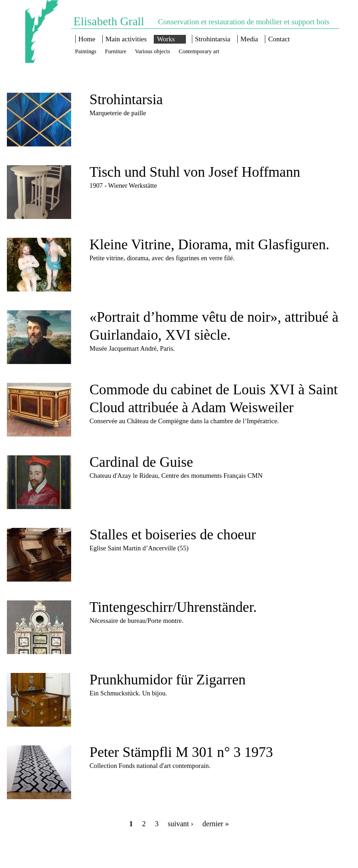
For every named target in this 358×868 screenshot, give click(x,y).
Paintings (86, 51)
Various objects (153, 51)
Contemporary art (199, 51)
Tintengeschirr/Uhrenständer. (173, 607)
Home (87, 39)
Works (166, 39)
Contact (279, 39)
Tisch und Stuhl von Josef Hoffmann (195, 172)
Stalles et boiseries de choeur (173, 535)
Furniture (116, 51)
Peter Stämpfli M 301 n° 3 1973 (181, 752)
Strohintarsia (213, 39)
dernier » (215, 824)
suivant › (181, 824)
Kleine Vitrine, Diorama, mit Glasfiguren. (210, 244)
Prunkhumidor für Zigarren (168, 680)
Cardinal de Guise (141, 462)
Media (249, 39)
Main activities (126, 39)
